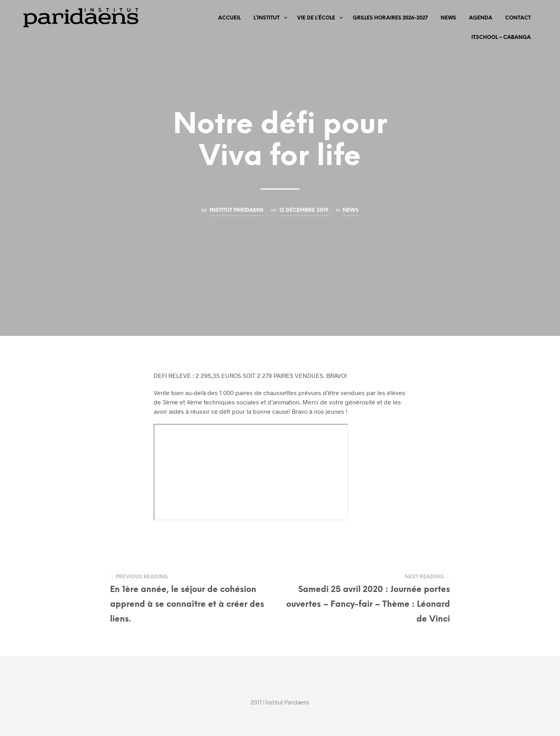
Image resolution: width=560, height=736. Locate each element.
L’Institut (267, 18)
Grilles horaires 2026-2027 (390, 18)
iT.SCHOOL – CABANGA (501, 38)
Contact (518, 18)
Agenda (481, 18)
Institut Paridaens (237, 210)
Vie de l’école (316, 18)
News (448, 18)
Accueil (229, 18)
